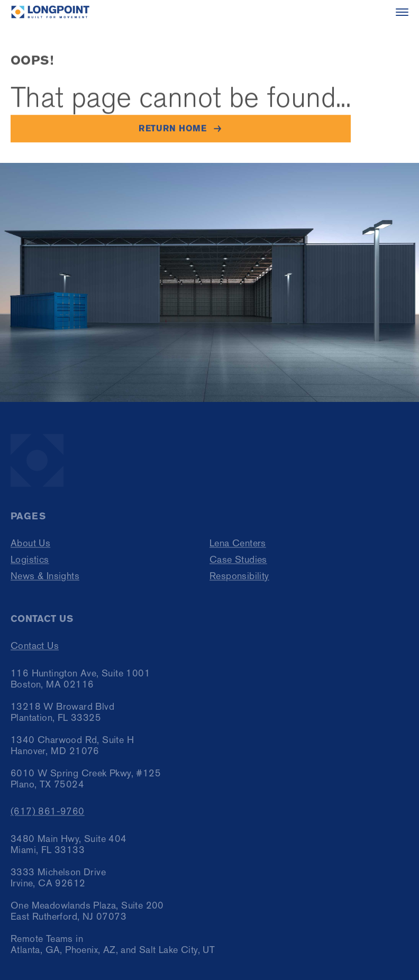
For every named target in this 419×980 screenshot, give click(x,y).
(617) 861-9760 (48, 816)
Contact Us (35, 651)
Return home (172, 129)
